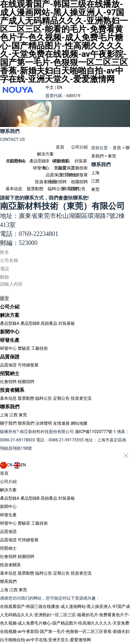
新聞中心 (18, 161)
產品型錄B (30, 323)
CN (6, 465)
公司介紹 (79, 147)
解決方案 (45, 154)
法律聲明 (44, 423)
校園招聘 (26, 382)
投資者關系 (45, 182)
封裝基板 (67, 323)
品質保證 (67, 168)
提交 (5, 298)
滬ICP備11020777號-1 (96, 432)
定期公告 (61, 398)
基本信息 (14, 189)
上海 (95, 173)
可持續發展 (28, 365)
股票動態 (35, 189)
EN (59, 87)
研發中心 (41, 168)
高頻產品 (49, 323)
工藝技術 (40, 348)
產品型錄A (10, 323)
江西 (95, 181)
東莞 (112, 156)
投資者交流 (81, 398)
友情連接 (61, 423)
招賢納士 (69, 175)
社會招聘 (8, 382)
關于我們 (8, 423)
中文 (50, 87)
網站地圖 (79, 423)
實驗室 (24, 348)
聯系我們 (71, 189)
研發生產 (60, 161)
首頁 (60, 147)
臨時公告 (44, 398)
